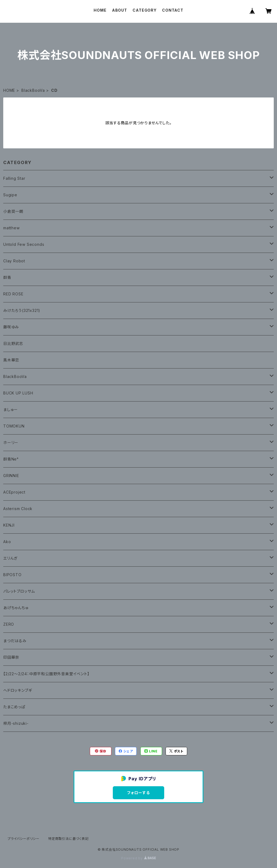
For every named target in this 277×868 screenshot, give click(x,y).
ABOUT (120, 10)
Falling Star (14, 178)
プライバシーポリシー (24, 839)
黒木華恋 (11, 360)
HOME (100, 10)
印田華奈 (11, 657)
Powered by (138, 858)
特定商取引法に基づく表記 (68, 839)
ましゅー (11, 409)
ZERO (9, 624)
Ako (7, 542)
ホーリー (11, 443)
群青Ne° (11, 459)
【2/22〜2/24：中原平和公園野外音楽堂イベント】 (46, 674)
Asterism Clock (18, 509)
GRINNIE (11, 476)
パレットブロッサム (19, 591)
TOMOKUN (14, 426)
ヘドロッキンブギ (18, 690)
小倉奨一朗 (13, 211)
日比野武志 (13, 343)
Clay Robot (14, 261)
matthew (11, 228)
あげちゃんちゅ (16, 608)
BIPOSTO (12, 575)
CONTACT (173, 10)
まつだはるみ (15, 641)
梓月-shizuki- (16, 723)
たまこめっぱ (14, 707)
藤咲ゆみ (11, 327)
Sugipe (10, 195)
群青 (7, 277)
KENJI (9, 525)
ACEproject (14, 492)
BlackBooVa (33, 90)
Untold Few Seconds (24, 244)
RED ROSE (13, 294)
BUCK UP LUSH (18, 393)
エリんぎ (10, 558)
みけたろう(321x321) (22, 310)
